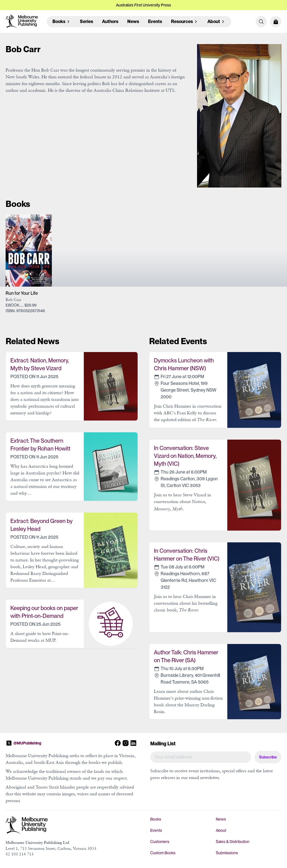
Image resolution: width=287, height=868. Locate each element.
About (221, 830)
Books (156, 819)
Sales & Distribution (233, 842)
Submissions (227, 853)
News (133, 21)
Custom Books (163, 853)
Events (155, 21)
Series (86, 21)
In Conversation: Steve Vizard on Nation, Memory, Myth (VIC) (185, 456)
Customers (160, 842)
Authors (110, 21)
